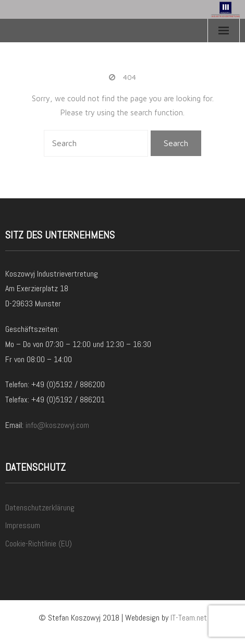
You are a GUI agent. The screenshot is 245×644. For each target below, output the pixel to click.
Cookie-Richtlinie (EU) (39, 544)
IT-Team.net (189, 618)
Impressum (23, 525)
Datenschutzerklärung (40, 508)
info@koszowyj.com (57, 425)
